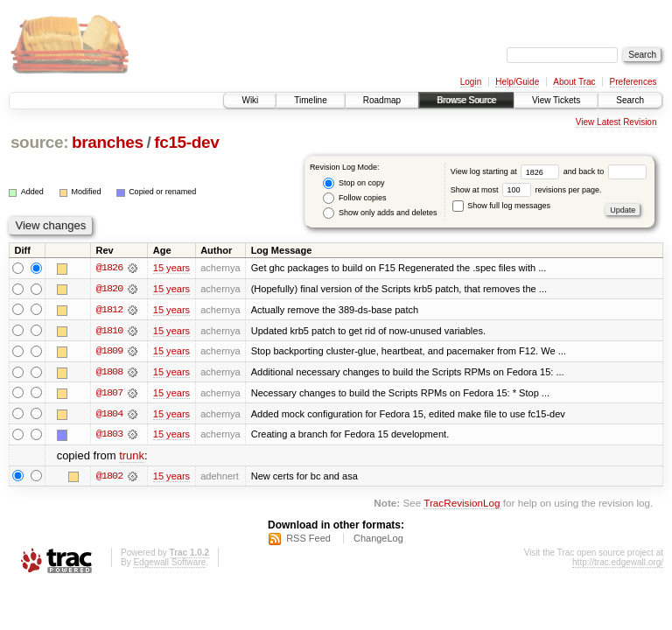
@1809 (109, 352)
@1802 (109, 478)
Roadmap (382, 100)
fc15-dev (186, 142)
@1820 (109, 289)
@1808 (109, 373)
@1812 (109, 310)
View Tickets (556, 100)
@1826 (109, 268)
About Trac (574, 82)
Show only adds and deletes (380, 213)
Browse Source (466, 100)
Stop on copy (353, 183)
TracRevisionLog (462, 504)
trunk (132, 457)
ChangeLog (378, 540)
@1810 (109, 331)
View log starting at (507, 171)
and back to (605, 171)
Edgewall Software (169, 564)
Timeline (310, 100)
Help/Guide (517, 82)
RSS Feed (308, 540)
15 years (171, 268)
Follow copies (354, 198)
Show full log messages (501, 206)
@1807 (109, 394)
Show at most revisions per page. (526, 190)
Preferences (633, 82)
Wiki (250, 100)
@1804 (109, 415)
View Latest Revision (616, 122)
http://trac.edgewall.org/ (618, 564)
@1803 (109, 436)
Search (630, 100)
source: (39, 142)
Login (471, 82)
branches (108, 142)
